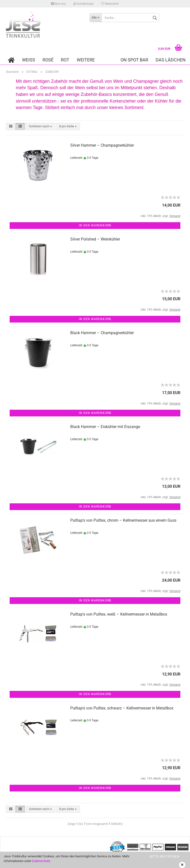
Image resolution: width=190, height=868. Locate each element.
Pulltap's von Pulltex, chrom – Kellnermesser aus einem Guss (123, 520)
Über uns (58, 4)
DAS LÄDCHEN (171, 60)
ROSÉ (48, 60)
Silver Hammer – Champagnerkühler (102, 145)
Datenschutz (41, 861)
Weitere (86, 60)
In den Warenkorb (95, 225)
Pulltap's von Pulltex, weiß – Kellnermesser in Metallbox (119, 614)
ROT (65, 60)
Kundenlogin (83, 4)
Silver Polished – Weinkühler (95, 239)
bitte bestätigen (165, 857)
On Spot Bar (134, 60)
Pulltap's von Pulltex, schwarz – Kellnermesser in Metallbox (122, 708)
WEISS (29, 60)
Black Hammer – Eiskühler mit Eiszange (105, 427)
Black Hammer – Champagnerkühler (102, 333)
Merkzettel (110, 4)
